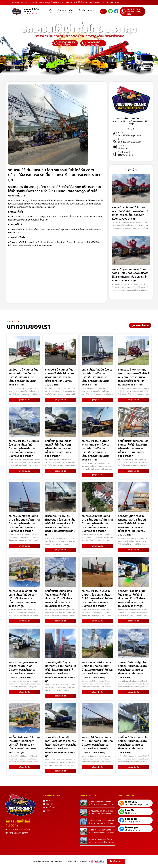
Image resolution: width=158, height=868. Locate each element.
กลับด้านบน (116, 861)
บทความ (92, 10)
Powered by (92, 861)
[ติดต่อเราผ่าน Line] (110, 11)
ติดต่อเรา (72, 11)
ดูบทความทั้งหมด (140, 325)
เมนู (103, 11)
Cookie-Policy (72, 861)
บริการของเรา (62, 11)
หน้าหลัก (50, 11)
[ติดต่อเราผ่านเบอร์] (133, 11)
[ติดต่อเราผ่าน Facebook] (116, 11)
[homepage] (18, 12)
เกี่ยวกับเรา (81, 11)
